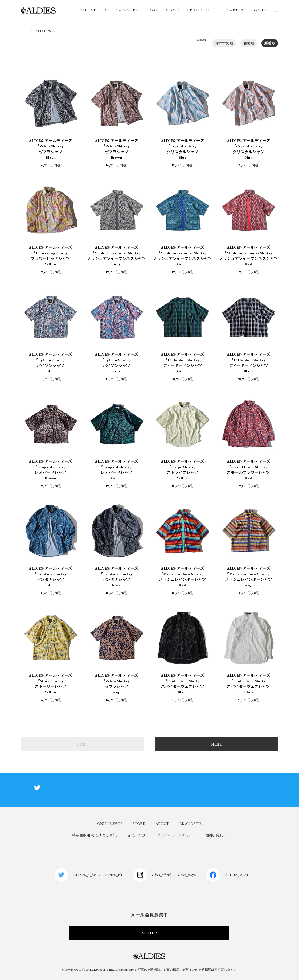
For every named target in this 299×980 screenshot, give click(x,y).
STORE (152, 10)
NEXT (216, 744)
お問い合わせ (216, 835)
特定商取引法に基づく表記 (94, 835)
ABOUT (173, 10)
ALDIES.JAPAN (237, 875)
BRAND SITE (200, 10)
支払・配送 (137, 835)
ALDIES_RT (113, 875)
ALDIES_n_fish (85, 875)
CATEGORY (127, 10)
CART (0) (236, 10)
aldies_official (162, 875)
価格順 (249, 43)
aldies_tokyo (187, 875)
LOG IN (259, 10)
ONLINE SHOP (94, 10)
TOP (25, 31)
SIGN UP (149, 933)
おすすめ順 (224, 43)
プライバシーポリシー (175, 835)
